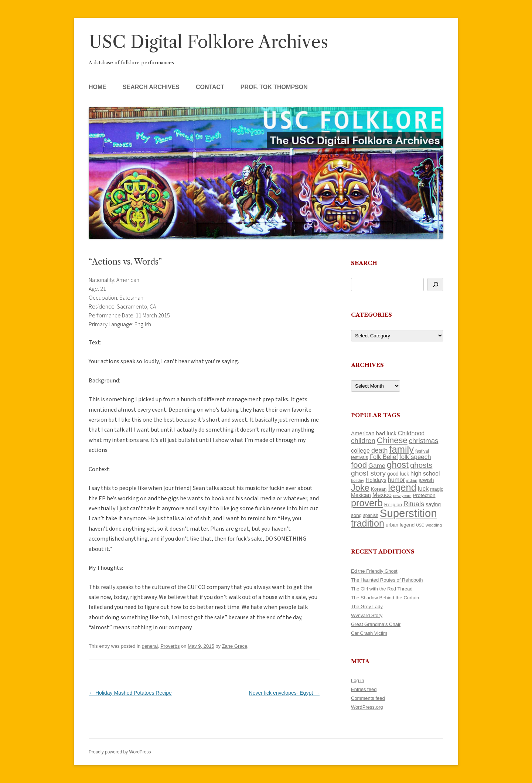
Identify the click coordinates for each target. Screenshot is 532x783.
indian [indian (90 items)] (412, 480)
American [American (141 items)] (363, 433)
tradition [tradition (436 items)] (368, 523)
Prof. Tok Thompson (274, 87)
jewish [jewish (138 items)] (426, 480)
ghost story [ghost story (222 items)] (368, 473)
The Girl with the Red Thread (382, 589)
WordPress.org (367, 707)
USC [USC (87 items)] (420, 525)
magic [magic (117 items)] (437, 489)
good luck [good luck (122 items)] (398, 474)
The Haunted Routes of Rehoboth (387, 580)
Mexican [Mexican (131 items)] (361, 495)
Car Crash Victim (369, 633)
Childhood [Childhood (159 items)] (411, 433)
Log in (357, 680)
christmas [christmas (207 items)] (424, 441)
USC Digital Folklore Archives (208, 42)
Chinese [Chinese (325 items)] (392, 440)
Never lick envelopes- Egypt (284, 693)
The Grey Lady (367, 607)
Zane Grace (235, 646)
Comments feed (368, 698)
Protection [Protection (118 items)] (424, 495)
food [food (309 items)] (359, 465)
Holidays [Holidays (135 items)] (376, 480)
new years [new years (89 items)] (402, 496)
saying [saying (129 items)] (433, 504)
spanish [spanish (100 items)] (371, 515)
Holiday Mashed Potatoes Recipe (130, 693)
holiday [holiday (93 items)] (358, 480)
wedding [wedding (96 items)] (434, 525)
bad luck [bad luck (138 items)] (386, 433)
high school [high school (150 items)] (425, 474)
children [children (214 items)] (363, 441)
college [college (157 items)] (360, 450)
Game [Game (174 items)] (377, 466)
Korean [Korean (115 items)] (379, 489)
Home (98, 87)
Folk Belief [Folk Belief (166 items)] (384, 457)
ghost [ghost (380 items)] (398, 465)
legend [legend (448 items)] (402, 487)
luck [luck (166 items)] (423, 489)
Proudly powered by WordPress (120, 752)
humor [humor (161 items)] (396, 480)
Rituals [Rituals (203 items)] (414, 504)
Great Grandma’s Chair (376, 624)
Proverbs (170, 646)
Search (364, 263)
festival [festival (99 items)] (422, 451)
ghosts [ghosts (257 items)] (421, 465)
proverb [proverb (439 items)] (367, 503)
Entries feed (364, 689)
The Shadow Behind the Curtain (385, 598)
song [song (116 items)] (356, 515)
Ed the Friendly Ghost (374, 571)
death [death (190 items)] (380, 450)
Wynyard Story (367, 615)
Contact (210, 87)
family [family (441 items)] (401, 449)
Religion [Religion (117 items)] (393, 505)
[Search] (435, 285)
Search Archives (151, 87)
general (150, 646)
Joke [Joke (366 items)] (360, 488)
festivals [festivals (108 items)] (359, 457)
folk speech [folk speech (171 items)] (415, 457)
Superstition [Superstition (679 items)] (408, 513)
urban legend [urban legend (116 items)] (400, 525)
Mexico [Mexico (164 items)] (382, 495)
